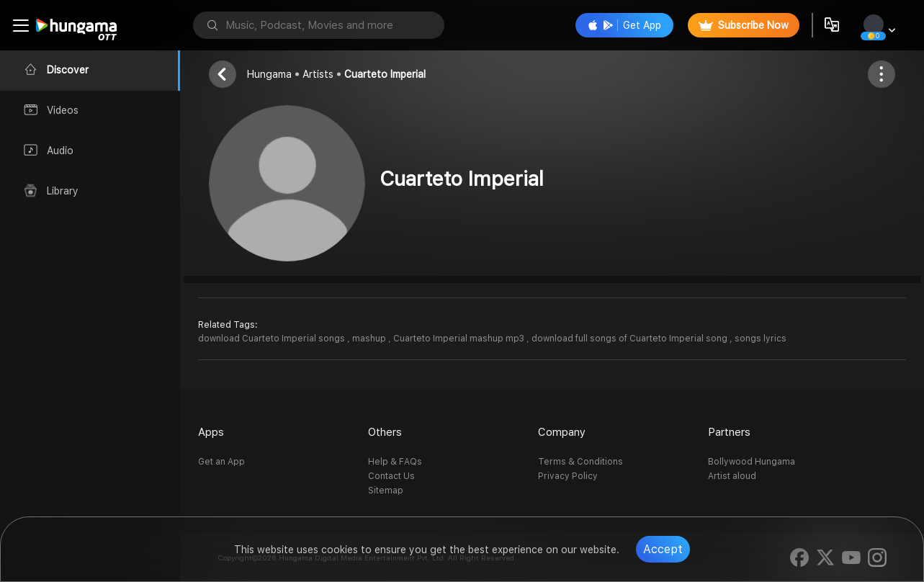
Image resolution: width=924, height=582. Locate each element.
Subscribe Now (744, 25)
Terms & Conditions (580, 462)
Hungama (269, 74)
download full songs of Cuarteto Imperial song (631, 339)
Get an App (221, 462)
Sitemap (386, 491)
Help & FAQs (395, 462)
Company (562, 432)
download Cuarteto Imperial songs (273, 339)
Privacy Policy (568, 476)
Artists (318, 74)
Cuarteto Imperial (385, 74)
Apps (211, 432)
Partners (729, 432)
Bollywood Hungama (752, 462)
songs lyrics (761, 339)
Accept (663, 549)
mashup (370, 339)
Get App (624, 25)
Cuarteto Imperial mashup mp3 (460, 339)
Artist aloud (732, 476)
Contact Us (391, 476)
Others (385, 432)
